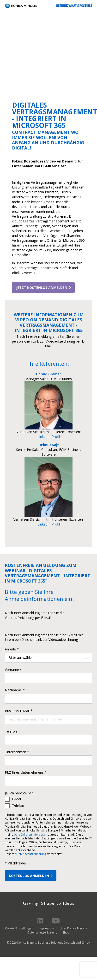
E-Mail (17, 799)
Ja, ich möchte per (19, 793)
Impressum (46, 928)
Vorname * (13, 670)
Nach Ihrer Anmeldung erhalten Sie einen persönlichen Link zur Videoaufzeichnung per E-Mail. (48, 341)
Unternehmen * (17, 752)
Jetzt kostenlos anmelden (42, 288)
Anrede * (12, 649)
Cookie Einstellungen (19, 928)
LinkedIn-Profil (49, 437)
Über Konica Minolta (73, 928)
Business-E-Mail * (19, 711)
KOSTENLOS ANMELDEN (29, 876)
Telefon (11, 731)
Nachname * (15, 690)
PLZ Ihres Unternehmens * (26, 772)
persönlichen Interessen (31, 834)
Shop (66, 932)
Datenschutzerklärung (31, 854)
